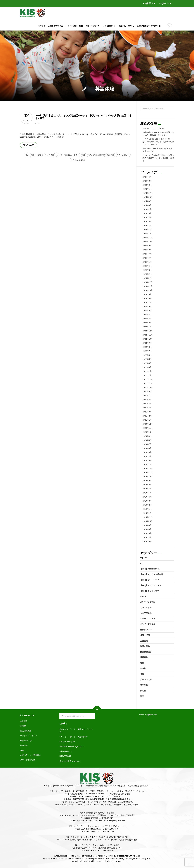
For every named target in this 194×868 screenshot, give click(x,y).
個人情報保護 (26, 731)
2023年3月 (147, 319)
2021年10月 (148, 387)
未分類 (143, 668)
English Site (165, 3)
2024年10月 (148, 242)
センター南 (61, 155)
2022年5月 (147, 359)
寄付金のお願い (27, 741)
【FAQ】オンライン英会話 (152, 574)
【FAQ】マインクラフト (151, 585)
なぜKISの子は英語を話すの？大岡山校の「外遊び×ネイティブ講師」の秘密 (158, 158)
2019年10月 (148, 477)
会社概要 (24, 721)
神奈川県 (91, 155)
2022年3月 (147, 367)
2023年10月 (148, 290)
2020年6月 (147, 448)
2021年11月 (148, 383)
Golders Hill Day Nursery (70, 761)
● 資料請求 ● (149, 3)
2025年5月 (147, 213)
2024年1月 (147, 278)
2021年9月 (147, 392)
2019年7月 (147, 489)
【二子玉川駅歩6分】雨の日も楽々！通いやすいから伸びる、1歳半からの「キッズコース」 (158, 142)
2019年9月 (147, 481)
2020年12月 (148, 424)
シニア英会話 (146, 613)
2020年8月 (147, 440)
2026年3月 (147, 181)
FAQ (22, 750)
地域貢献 (144, 657)
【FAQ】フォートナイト (151, 580)
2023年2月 (147, 323)
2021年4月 (147, 408)
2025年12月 (148, 193)
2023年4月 (147, 315)
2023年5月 (147, 311)
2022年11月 (148, 335)
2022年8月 (147, 347)
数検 (142, 663)
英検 (142, 674)
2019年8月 (147, 485)
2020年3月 (147, 460)
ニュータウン (74, 155)
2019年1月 (147, 509)
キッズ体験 (50, 155)
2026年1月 (147, 189)
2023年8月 (147, 298)
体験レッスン (93, 26)
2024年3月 (147, 270)
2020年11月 (148, 428)
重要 (142, 696)
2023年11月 (148, 286)
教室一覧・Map (127, 26)
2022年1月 (147, 375)
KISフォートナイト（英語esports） (74, 737)
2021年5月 (147, 404)
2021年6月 (147, 400)
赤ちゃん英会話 (77, 160)
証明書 (23, 726)
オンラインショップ (29, 736)
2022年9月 (147, 343)
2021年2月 (147, 416)
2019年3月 (147, 501)
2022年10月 (148, 339)
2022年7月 (147, 351)
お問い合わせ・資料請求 (149, 26)
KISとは (42, 26)
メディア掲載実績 (28, 760)
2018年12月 (148, 513)
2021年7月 (147, 396)
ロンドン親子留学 (148, 624)
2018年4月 (147, 537)
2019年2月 (147, 505)
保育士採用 (145, 635)
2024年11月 (148, 238)
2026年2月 (147, 185)
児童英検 (144, 641)
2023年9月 (147, 294)
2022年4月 (147, 363)
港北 (83, 155)
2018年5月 (147, 533)
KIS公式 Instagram (67, 742)
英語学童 (144, 685)
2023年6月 (147, 306)
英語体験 (101, 155)
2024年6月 (147, 258)
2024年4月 (147, 266)
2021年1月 (147, 420)
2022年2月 (147, 371)
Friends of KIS (65, 751)
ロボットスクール (148, 619)
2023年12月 (148, 282)
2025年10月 (148, 197)
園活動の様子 (146, 652)
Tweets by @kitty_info (148, 715)
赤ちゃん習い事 (123, 155)
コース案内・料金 (75, 26)
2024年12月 (148, 234)
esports (144, 558)
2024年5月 (147, 262)
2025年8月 (147, 205)
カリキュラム (146, 608)
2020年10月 (148, 432)
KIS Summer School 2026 (153, 128)
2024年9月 (147, 246)
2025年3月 (147, 221)
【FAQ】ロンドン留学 (150, 591)
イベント (144, 596)
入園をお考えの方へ (57, 26)
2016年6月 (147, 541)
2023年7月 (147, 302)
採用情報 (24, 745)
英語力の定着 (146, 680)
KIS (26, 155)
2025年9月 (147, 201)
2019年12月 (148, 468)
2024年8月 (147, 250)
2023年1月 (147, 327)
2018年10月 (148, 521)
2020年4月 (147, 456)
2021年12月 (148, 379)
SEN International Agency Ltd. (72, 746)
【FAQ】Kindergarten (150, 569)
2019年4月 (147, 497)
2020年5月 (147, 452)
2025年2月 (147, 225)
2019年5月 (147, 493)
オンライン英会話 (148, 602)
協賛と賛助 (145, 646)
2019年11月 (148, 473)
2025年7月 (147, 209)
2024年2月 (147, 274)
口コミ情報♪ (109, 26)
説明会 (143, 691)
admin (37, 123)
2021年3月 (147, 412)
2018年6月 (147, 529)
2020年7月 (147, 444)
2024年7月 (147, 254)
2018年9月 (147, 525)
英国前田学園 (65, 756)
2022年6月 (147, 355)
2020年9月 (147, 436)
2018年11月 (148, 517)
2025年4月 (147, 217)
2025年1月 (147, 230)
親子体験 (111, 155)
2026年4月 (147, 177)
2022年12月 (148, 331)
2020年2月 (147, 464)
